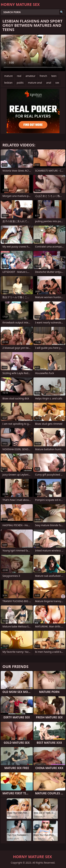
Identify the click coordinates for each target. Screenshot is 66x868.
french (43, 76)
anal (49, 83)
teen (54, 76)
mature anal (35, 83)
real (19, 76)
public (20, 83)
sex (57, 83)
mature (8, 76)
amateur (30, 76)
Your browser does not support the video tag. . (33, 53)
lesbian (8, 83)
